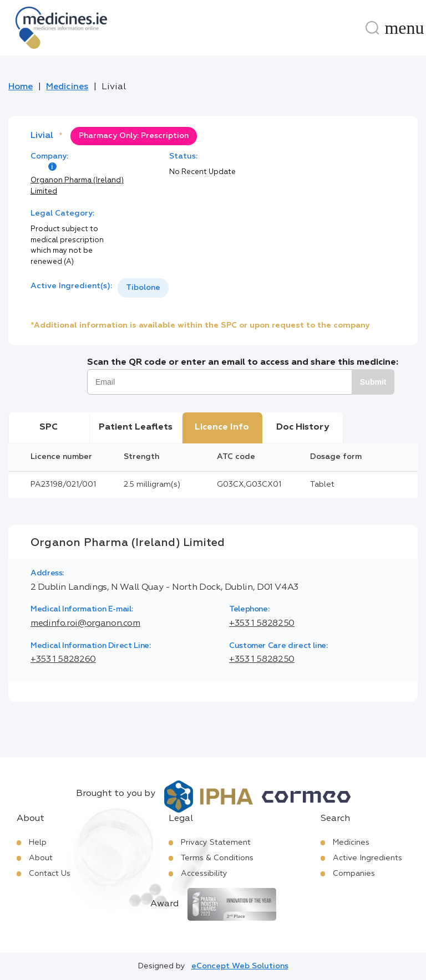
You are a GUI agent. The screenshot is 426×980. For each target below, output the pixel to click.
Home (21, 87)
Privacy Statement (216, 843)
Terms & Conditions (217, 858)
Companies (354, 874)
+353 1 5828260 (63, 660)
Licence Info (222, 427)
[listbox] (143, 288)
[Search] (372, 28)
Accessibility (204, 874)
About (41, 858)
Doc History (303, 427)
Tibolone (143, 288)
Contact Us (50, 874)
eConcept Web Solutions (240, 966)
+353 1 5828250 (262, 624)
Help (38, 843)
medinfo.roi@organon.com (85, 624)
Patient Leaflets (136, 427)
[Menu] (404, 28)
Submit (373, 382)
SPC (49, 427)
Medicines (67, 87)
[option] (143, 288)
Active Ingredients (367, 858)
